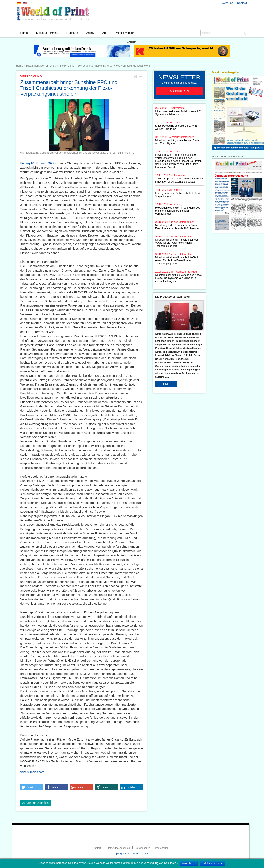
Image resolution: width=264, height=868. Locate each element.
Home (24, 33)
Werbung (228, 3)
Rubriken (72, 33)
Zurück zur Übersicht (36, 803)
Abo (105, 33)
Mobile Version (125, 33)
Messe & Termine (47, 33)
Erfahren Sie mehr (212, 863)
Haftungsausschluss (118, 848)
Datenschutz (142, 848)
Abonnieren (179, 91)
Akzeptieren (189, 863)
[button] (32, 787)
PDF (166, 384)
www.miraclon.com (32, 772)
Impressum (161, 848)
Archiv (90, 33)
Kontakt (242, 3)
